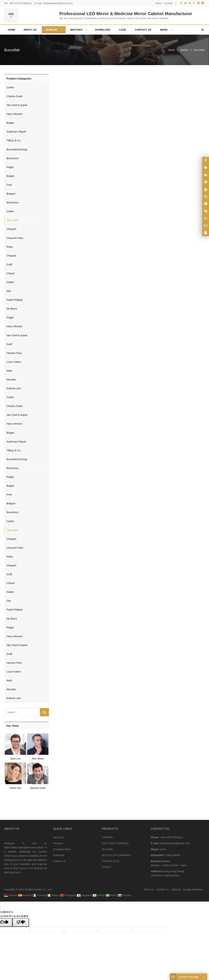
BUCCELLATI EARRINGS (116, 855)
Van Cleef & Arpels (17, 105)
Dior (9, 291)
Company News (62, 849)
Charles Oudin (15, 96)
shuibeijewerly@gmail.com (58, 3)
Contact (168, 3)
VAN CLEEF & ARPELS (115, 843)
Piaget (10, 167)
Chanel (10, 273)
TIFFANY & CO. (111, 861)
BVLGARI (107, 849)
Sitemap (176, 889)
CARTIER (107, 837)
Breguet (11, 194)
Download (59, 855)
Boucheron (13, 158)
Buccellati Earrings (17, 149)
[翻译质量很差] (21, 923)
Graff (9, 265)
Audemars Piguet (16, 132)
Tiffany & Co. (14, 140)
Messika (11, 380)
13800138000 (172, 855)
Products (58, 843)
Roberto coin (14, 388)
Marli (9, 371)
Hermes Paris (14, 353)
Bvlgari (10, 123)
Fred (9, 185)
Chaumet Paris (15, 238)
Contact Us (59, 861)
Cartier (10, 87)
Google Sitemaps (193, 889)
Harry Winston (15, 114)
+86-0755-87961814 (20, 3)
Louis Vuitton (14, 362)
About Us (58, 837)
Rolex (10, 247)
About (159, 3)
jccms (163, 849)
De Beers (12, 309)
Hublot (10, 282)
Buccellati (12, 50)
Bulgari (10, 176)
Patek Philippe (15, 300)
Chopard (11, 229)
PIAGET (106, 867)
